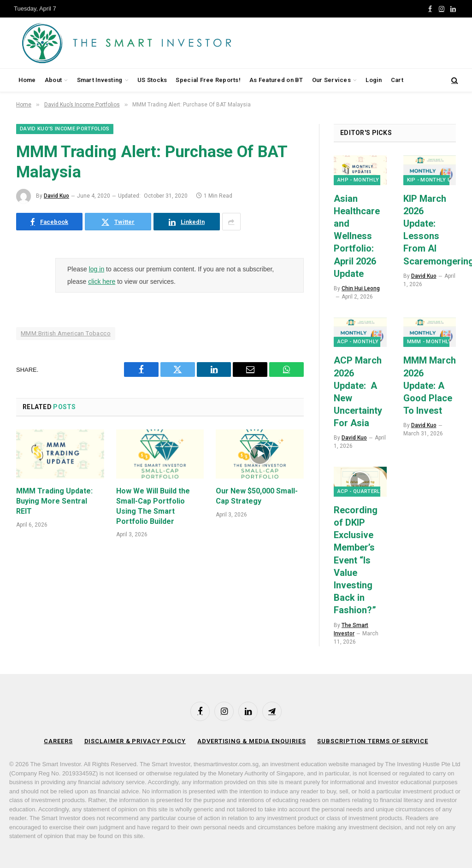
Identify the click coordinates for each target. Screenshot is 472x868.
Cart (397, 80)
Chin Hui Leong (361, 288)
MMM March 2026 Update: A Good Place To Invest (430, 385)
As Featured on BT (276, 80)
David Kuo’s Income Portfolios (65, 129)
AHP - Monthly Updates (371, 180)
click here (102, 282)
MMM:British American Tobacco (66, 333)
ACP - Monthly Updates (371, 342)
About (53, 80)
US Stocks (152, 80)
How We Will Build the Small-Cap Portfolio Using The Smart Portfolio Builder (153, 506)
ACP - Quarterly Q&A (366, 491)
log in (97, 269)
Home (27, 80)
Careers (58, 741)
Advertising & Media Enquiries (251, 741)
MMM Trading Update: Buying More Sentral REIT (54, 501)
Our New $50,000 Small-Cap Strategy (257, 496)
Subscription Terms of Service (372, 741)
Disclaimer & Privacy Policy (135, 741)
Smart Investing (100, 80)
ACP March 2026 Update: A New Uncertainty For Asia (358, 392)
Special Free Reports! (208, 80)
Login (374, 80)
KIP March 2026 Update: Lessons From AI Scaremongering (430, 230)
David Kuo (56, 196)
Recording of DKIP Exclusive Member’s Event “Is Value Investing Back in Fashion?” (356, 560)
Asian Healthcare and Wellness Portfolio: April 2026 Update (357, 236)
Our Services (331, 80)
